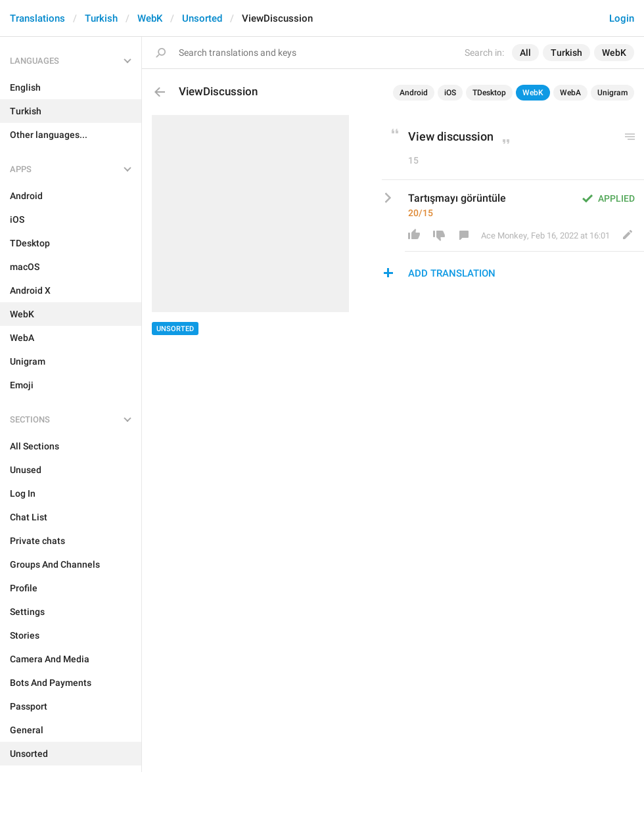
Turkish (101, 18)
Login (622, 18)
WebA (570, 93)
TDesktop (489, 93)
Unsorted (202, 18)
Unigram (612, 93)
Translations (37, 18)
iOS (450, 93)
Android (414, 93)
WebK (150, 18)
